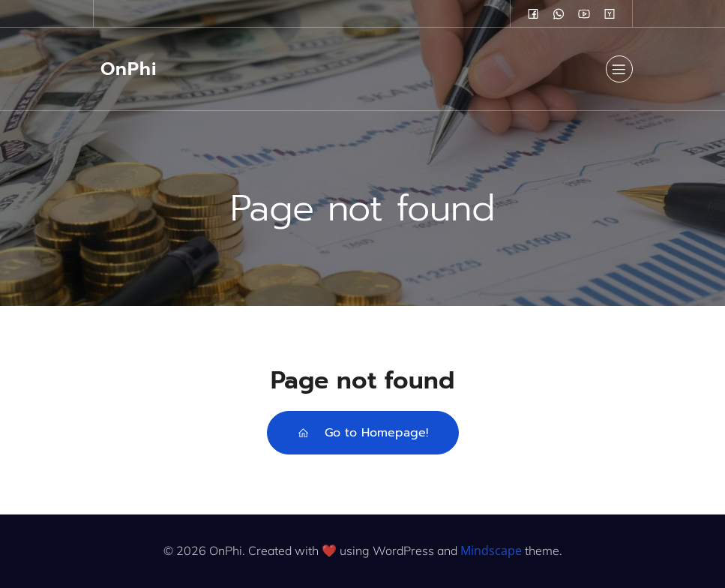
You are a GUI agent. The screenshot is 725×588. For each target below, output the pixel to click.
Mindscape (491, 550)
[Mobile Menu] (619, 69)
